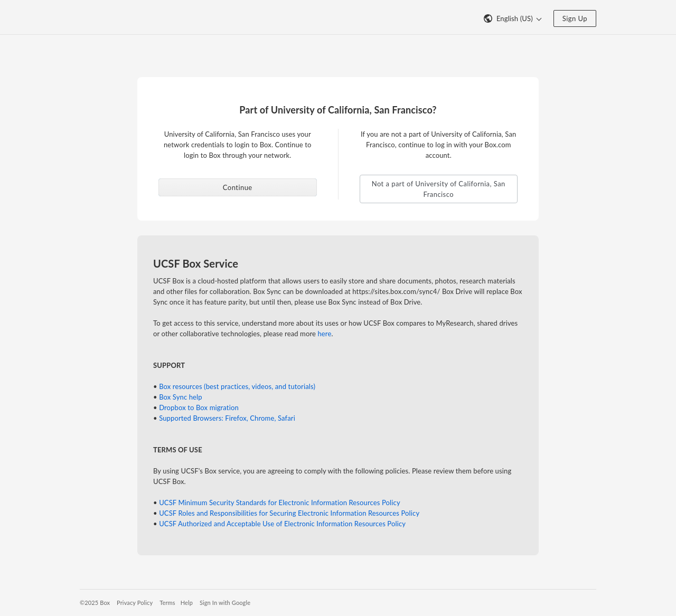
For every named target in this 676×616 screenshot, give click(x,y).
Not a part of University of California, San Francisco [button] (439, 189)
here (324, 334)
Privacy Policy (135, 603)
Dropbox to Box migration (199, 407)
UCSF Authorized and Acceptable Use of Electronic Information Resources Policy (282, 524)
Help (187, 603)
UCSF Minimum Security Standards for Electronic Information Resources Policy (280, 503)
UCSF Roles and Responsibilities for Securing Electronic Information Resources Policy (289, 513)
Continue (238, 187)
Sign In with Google (225, 603)
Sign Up (575, 18)
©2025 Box (95, 603)
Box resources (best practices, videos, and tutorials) (237, 386)
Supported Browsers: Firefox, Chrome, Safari (227, 418)
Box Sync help (181, 397)
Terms (167, 603)
